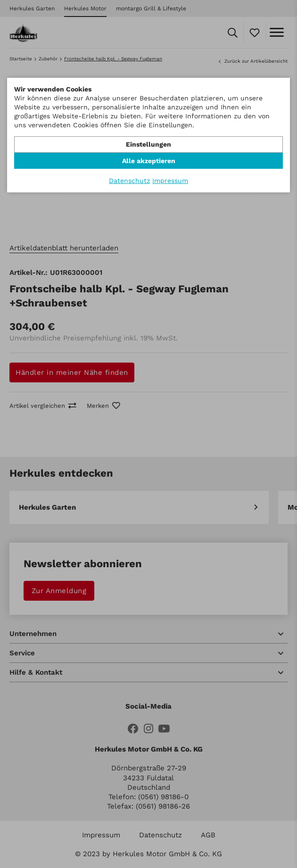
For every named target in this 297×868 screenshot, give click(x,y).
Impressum (170, 181)
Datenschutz (129, 181)
